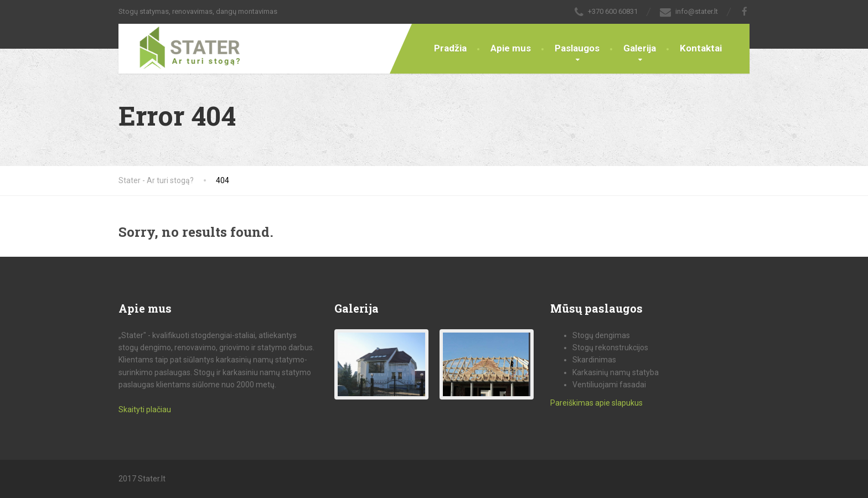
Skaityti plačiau (145, 409)
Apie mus (511, 48)
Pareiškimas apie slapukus (596, 403)
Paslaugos (577, 48)
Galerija (640, 48)
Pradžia (450, 48)
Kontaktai (701, 48)
